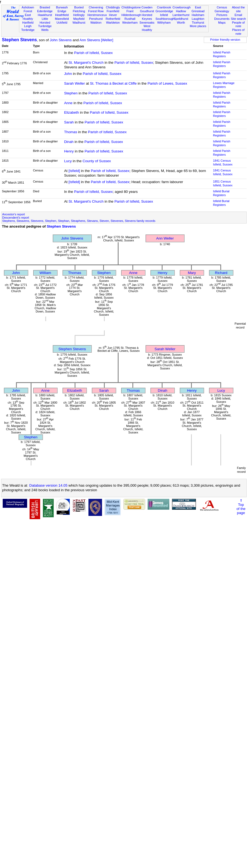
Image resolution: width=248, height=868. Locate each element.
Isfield (164, 15)
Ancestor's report (14, 214)
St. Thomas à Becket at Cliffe (113, 83)
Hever (113, 15)
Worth (181, 23)
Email (239, 15)
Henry (69, 151)
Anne (68, 103)
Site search (239, 19)
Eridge (62, 11)
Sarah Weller (74, 83)
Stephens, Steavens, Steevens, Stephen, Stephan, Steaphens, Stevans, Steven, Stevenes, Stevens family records (79, 221)
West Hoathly (147, 28)
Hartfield (28, 23)
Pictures (222, 15)
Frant (130, 11)
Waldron (96, 23)
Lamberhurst (181, 15)
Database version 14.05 (48, 485)
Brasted (45, 7)
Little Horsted (45, 21)
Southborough (165, 19)
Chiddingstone (131, 7)
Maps (222, 23)
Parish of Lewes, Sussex (167, 83)
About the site (239, 9)
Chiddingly (113, 7)
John (68, 74)
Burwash (62, 7)
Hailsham (198, 15)
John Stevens (61, 40)
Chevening (96, 7)
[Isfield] (74, 171)
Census (222, 7)
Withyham (164, 23)
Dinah (69, 142)
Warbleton (113, 23)
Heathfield (62, 15)
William (45, 273)
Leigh (28, 26)
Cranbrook (164, 7)
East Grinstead (198, 9)
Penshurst (96, 19)
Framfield (113, 11)
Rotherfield (113, 19)
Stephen (71, 93)
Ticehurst (198, 23)
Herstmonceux (97, 15)
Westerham (130, 23)
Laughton (198, 19)
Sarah (69, 122)
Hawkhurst (45, 15)
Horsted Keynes (147, 17)
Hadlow (181, 11)
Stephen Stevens (19, 40)
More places (198, 26)
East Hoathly (28, 17)
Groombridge (164, 11)
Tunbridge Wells (45, 28)
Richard (221, 273)
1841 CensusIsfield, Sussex (223, 162)
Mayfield (79, 19)
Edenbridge (45, 11)
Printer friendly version (225, 40)
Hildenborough (131, 15)
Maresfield (62, 19)
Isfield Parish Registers (222, 54)
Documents (222, 19)
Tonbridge (28, 30)
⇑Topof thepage (241, 507)
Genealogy (222, 11)
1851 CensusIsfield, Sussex (223, 183)
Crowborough (182, 7)
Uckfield (62, 23)
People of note (238, 24)
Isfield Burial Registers (221, 193)
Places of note (239, 32)
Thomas (71, 132)
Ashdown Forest (28, 9)
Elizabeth (71, 112)
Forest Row (96, 11)
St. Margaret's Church (86, 63)
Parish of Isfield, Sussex (93, 53)
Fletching (79, 11)
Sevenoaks (147, 23)
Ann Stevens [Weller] (96, 40)
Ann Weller (165, 238)
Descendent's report (16, 218)
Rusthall (130, 19)
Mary (192, 273)
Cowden (147, 7)
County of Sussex (97, 161)
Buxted (79, 7)
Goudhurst (147, 11)
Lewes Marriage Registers (224, 85)
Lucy (68, 161)
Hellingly (79, 15)
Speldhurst (181, 19)
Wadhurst (79, 23)
